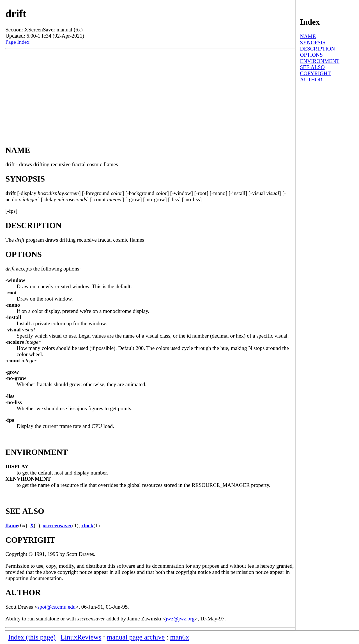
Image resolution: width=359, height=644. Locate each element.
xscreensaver (57, 525)
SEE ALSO (312, 67)
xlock (88, 525)
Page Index (17, 42)
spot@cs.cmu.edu (56, 607)
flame (12, 525)
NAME (308, 36)
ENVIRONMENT (320, 61)
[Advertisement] (150, 91)
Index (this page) (32, 637)
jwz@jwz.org (180, 619)
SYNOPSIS (313, 43)
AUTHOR (311, 80)
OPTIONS (311, 55)
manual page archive (136, 637)
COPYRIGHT (316, 73)
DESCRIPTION (318, 49)
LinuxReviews (81, 637)
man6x (180, 637)
